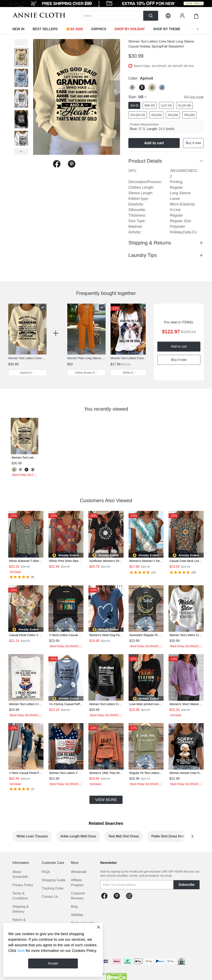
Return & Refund (19, 922)
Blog (74, 907)
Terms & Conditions (20, 896)
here (21, 951)
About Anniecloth (20, 874)
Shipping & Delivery (20, 909)
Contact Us (50, 897)
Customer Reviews (78, 896)
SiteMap (77, 915)
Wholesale (79, 872)
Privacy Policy (23, 885)
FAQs (46, 872)
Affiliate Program (77, 883)
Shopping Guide (54, 880)
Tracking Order (53, 888)
